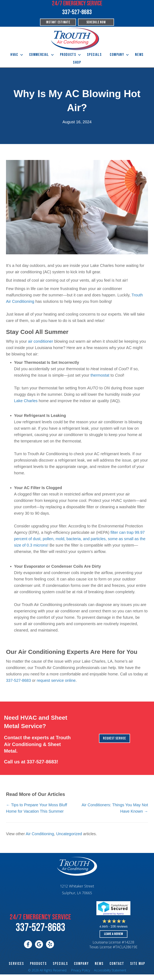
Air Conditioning (40, 834)
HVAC (14, 55)
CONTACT (117, 964)
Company (117, 55)
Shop (77, 62)
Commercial (39, 55)
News (139, 55)
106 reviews (119, 926)
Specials (94, 55)
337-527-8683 (18, 680)
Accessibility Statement (110, 970)
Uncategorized (69, 834)
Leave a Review (113, 934)
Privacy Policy (80, 970)
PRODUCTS (38, 964)
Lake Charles (26, 401)
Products (68, 55)
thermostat (100, 375)
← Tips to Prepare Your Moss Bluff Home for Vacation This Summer (36, 808)
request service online (56, 680)
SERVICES (16, 964)
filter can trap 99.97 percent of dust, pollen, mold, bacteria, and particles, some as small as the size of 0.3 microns (80, 539)
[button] (22, 55)
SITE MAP (138, 964)
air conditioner (41, 341)
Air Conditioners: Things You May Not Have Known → (115, 808)
